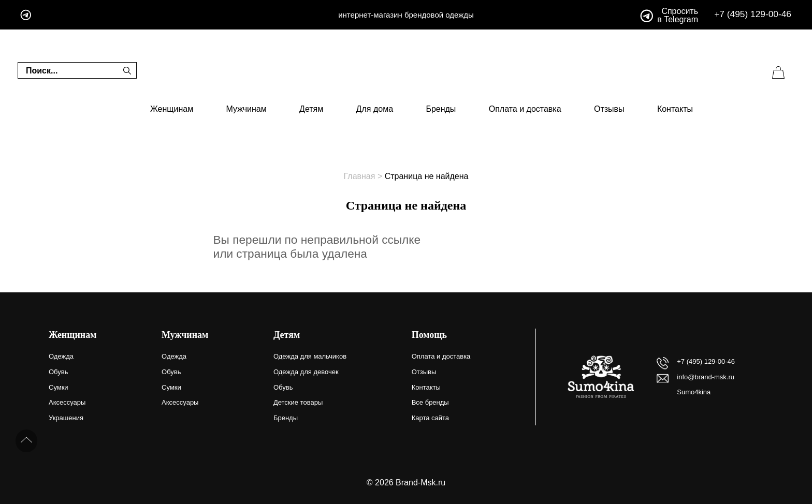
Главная (360, 176)
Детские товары (298, 402)
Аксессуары (67, 402)
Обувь (58, 372)
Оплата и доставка (525, 109)
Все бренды (430, 402)
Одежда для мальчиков (310, 356)
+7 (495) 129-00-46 (753, 14)
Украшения (66, 418)
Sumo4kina (694, 392)
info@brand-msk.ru (706, 377)
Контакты (675, 109)
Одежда (61, 356)
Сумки (59, 387)
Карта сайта (430, 418)
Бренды (441, 109)
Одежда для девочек (306, 372)
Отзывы (609, 109)
